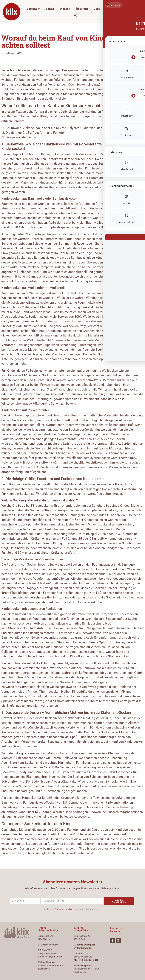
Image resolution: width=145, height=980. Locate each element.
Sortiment (33, 9)
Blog (75, 15)
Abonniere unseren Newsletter (73, 882)
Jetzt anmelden (119, 901)
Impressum (116, 928)
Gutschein (113, 9)
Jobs (97, 9)
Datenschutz (116, 931)
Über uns (82, 9)
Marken (65, 9)
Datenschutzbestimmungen (67, 909)
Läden (50, 9)
